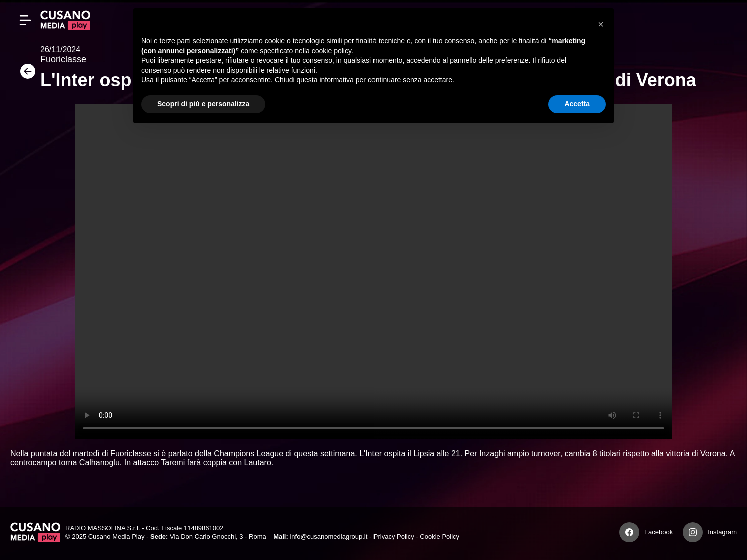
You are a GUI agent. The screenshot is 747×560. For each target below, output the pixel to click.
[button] (601, 24)
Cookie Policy (439, 537)
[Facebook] (629, 532)
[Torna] (25, 74)
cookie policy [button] (332, 51)
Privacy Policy (394, 537)
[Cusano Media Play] (65, 20)
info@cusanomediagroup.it (329, 537)
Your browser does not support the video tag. (373, 271)
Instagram (722, 532)
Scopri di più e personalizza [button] (203, 104)
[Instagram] (693, 532)
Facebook (659, 532)
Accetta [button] (577, 104)
